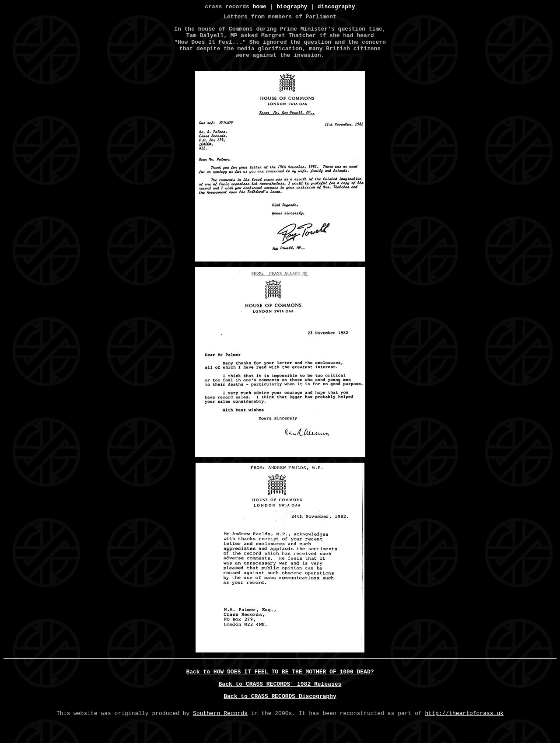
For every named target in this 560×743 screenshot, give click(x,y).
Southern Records (220, 730)
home (260, 7)
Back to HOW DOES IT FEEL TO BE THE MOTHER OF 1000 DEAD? (280, 684)
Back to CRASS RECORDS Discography (280, 712)
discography (336, 7)
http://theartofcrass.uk (464, 730)
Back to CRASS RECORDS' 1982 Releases (280, 698)
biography (292, 7)
